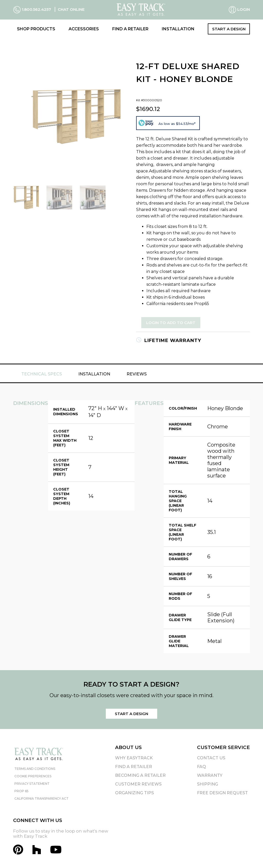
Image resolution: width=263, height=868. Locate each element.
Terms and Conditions (35, 769)
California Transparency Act (41, 798)
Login (239, 10)
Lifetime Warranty (169, 340)
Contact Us (211, 758)
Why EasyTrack (134, 758)
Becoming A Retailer (140, 775)
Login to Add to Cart (171, 323)
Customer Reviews (138, 784)
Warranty (210, 775)
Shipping (208, 784)
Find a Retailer (130, 29)
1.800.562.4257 (33, 9)
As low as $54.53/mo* (177, 124)
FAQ (201, 767)
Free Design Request (222, 793)
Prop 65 (21, 791)
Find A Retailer (134, 767)
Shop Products (36, 29)
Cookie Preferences (33, 776)
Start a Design (229, 29)
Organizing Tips (134, 793)
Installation (178, 29)
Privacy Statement (32, 784)
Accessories (84, 29)
